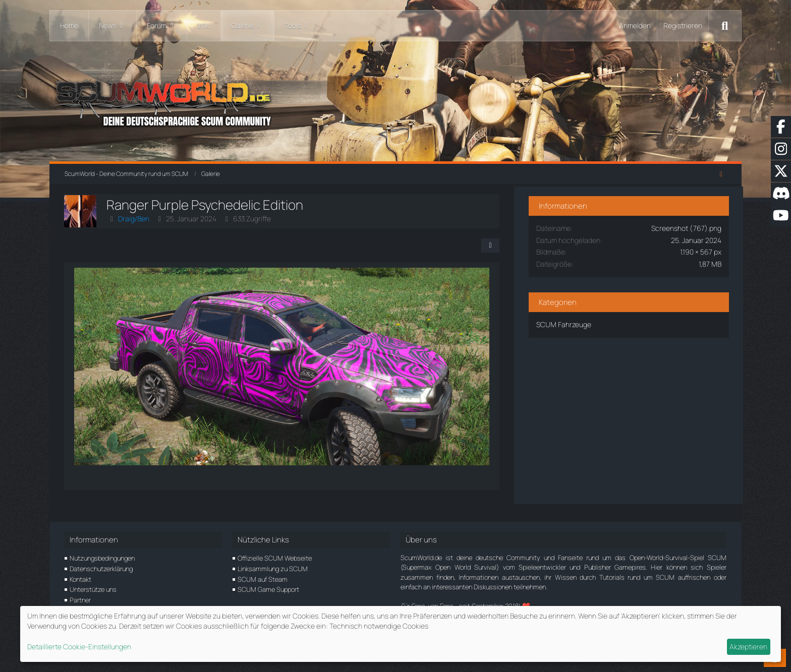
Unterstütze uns (93, 589)
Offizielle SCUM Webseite (275, 558)
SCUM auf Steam (263, 579)
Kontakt (80, 579)
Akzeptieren (748, 647)
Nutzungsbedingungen (102, 558)
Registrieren (683, 25)
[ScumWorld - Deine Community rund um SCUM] (395, 101)
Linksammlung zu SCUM (273, 569)
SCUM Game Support (268, 589)
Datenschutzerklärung (101, 569)
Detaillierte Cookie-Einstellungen (79, 647)
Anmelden (635, 25)
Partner (80, 600)
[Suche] (725, 26)
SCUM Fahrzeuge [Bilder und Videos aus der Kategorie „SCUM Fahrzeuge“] (600, 322)
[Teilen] (526, 246)
